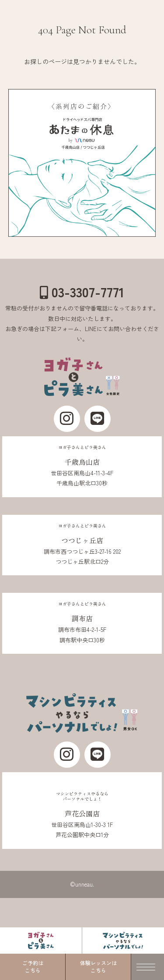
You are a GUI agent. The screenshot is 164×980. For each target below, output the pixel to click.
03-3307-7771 (82, 292)
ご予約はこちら (33, 966)
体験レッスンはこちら (98, 966)
